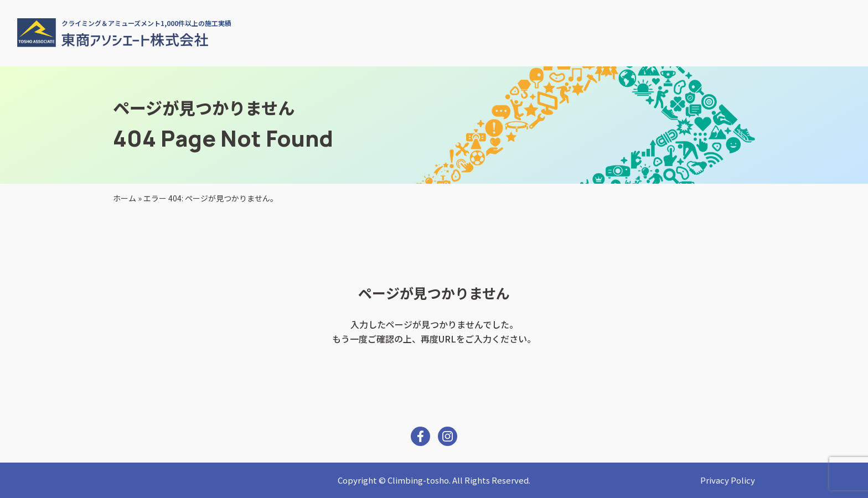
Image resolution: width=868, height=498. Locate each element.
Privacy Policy (728, 480)
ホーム (125, 198)
